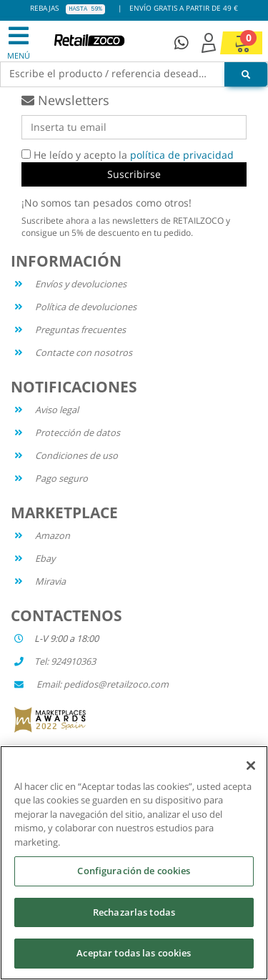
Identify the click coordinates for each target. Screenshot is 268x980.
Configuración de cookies (134, 871)
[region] (134, 863)
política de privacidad (182, 155)
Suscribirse (134, 174)
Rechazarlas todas (134, 912)
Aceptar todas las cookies (134, 953)
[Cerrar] (251, 766)
